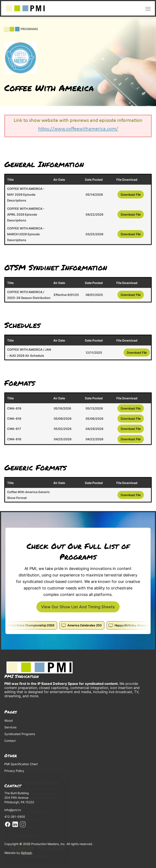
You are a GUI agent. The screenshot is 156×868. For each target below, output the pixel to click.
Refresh (26, 853)
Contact (10, 741)
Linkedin (15, 824)
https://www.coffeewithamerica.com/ (78, 129)
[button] (147, 8)
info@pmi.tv (13, 810)
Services (10, 727)
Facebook (8, 824)
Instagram (23, 824)
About (9, 720)
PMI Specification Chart (21, 764)
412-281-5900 (15, 817)
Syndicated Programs (20, 734)
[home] (25, 8)
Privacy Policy (14, 771)
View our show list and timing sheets (78, 607)
